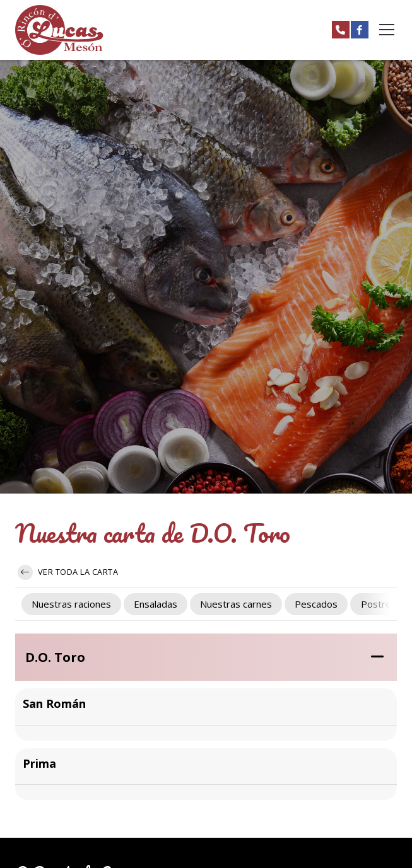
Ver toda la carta (68, 572)
